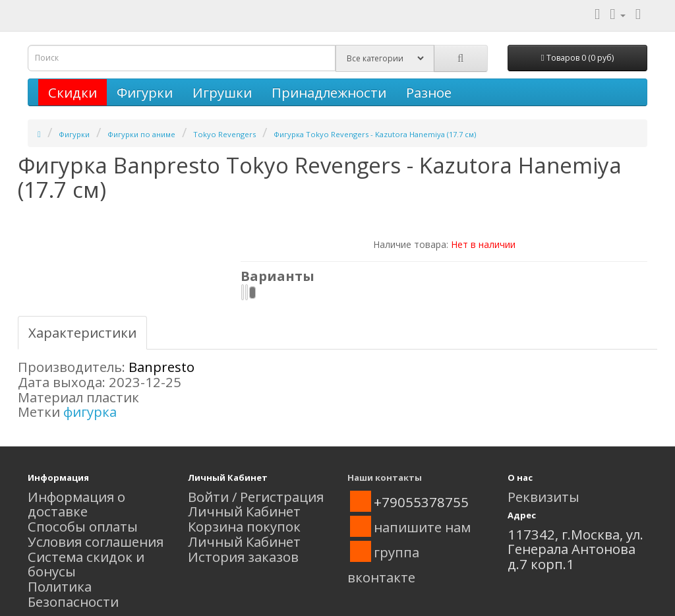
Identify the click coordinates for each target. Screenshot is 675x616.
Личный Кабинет (244, 511)
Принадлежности (329, 92)
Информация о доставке (76, 504)
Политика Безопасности (73, 594)
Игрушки (222, 92)
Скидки (73, 92)
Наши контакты (385, 477)
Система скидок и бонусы (86, 564)
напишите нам (422, 527)
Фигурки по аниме (141, 134)
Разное (429, 92)
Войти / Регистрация (256, 497)
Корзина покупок (244, 526)
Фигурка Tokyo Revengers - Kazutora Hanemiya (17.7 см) (375, 134)
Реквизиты (543, 497)
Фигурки (145, 92)
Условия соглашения (96, 541)
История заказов (243, 557)
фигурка (90, 412)
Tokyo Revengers (224, 134)
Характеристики (82, 332)
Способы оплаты (83, 526)
